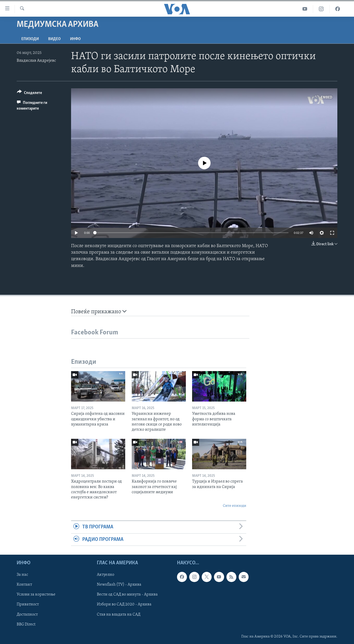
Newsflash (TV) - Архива (119, 585)
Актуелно (106, 575)
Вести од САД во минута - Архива (127, 595)
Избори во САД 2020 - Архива (124, 604)
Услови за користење (36, 595)
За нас (22, 575)
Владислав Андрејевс (36, 61)
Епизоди (30, 39)
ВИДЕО (54, 39)
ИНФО (75, 39)
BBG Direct (26, 624)
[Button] (29, 94)
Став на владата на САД (119, 614)
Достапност (27, 614)
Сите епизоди (235, 506)
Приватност (28, 604)
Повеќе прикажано (99, 312)
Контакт (24, 585)
